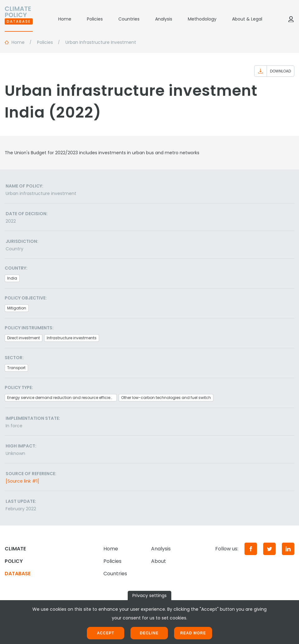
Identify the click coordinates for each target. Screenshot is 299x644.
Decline (149, 633)
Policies (95, 19)
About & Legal (247, 19)
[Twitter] (269, 549)
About (159, 561)
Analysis (164, 19)
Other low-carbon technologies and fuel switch (166, 398)
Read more (193, 633)
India (12, 278)
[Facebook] (251, 549)
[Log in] (291, 19)
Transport (16, 368)
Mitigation (17, 308)
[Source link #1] (22, 481)
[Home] (19, 19)
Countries (129, 19)
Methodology (202, 19)
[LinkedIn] (288, 549)
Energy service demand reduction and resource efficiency (62, 398)
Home (65, 19)
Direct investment (24, 338)
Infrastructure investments (72, 338)
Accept (105, 633)
